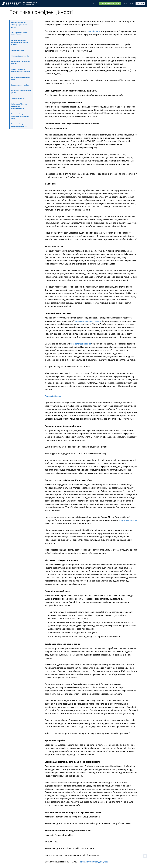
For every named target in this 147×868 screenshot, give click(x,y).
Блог (82, 3)
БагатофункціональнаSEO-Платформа (30, 3)
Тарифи (88, 3)
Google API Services (128, 520)
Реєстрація (140, 3)
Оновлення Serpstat (72, 3)
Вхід (131, 3)
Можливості (50, 3)
